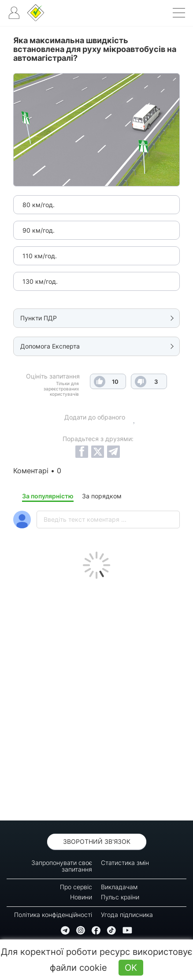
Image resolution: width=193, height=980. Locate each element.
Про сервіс (76, 887)
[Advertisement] (96, 698)
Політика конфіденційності (53, 915)
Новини (81, 897)
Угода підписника (127, 915)
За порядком (102, 496)
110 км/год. (40, 256)
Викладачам (119, 887)
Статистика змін (125, 863)
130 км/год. (40, 281)
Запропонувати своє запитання (62, 866)
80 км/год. (39, 205)
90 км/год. (39, 230)
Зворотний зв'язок (97, 841)
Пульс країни (120, 897)
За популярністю (48, 496)
